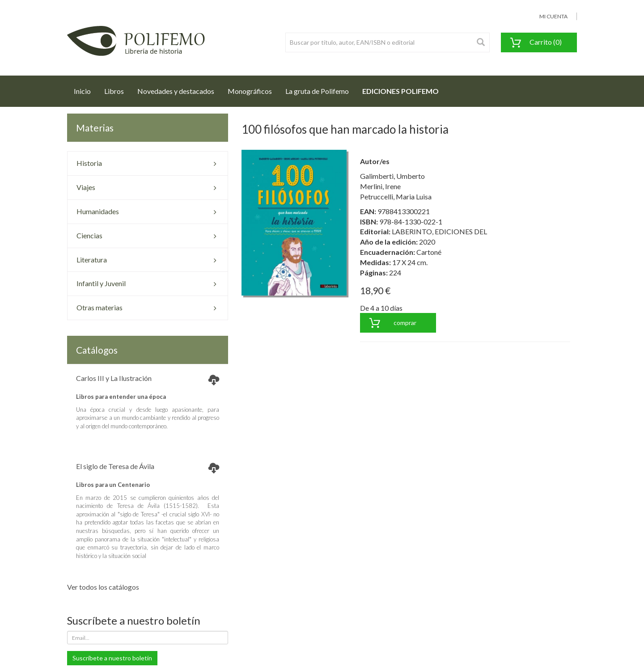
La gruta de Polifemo (317, 91)
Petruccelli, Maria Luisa (396, 197)
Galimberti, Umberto (392, 176)
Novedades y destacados (176, 91)
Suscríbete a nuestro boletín (112, 658)
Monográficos (250, 91)
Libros (114, 91)
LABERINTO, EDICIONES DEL (439, 231)
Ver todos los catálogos (103, 587)
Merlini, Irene (380, 186)
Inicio (86, 89)
